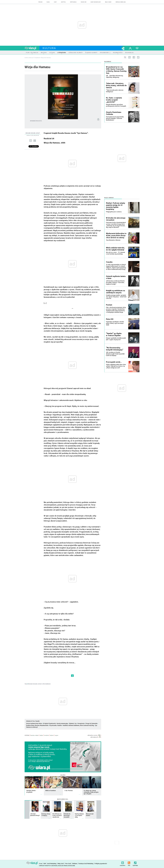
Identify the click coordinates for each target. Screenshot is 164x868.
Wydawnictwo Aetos (36, 121)
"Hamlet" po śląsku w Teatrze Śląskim (114, 334)
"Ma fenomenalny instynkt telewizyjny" (115, 349)
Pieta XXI (110, 319)
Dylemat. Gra (73, 724)
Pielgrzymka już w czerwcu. (114, 212)
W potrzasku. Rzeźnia (56, 725)
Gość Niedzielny (96, 2)
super (56, 735)
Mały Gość (108, 2)
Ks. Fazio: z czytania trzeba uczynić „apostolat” (114, 100)
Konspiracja (81, 724)
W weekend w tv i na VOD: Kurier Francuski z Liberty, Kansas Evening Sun (116, 70)
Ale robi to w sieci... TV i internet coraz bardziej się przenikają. (115, 253)
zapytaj (63, 2)
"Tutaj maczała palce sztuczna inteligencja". (115, 91)
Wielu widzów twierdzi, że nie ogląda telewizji (115, 249)
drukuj (35, 141)
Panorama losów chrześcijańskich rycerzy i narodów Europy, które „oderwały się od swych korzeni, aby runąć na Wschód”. (116, 225)
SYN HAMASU (46, 684)
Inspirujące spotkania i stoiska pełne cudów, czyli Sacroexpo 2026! (115, 323)
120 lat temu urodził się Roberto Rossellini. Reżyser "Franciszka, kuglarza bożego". (115, 283)
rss (129, 57)
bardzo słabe (35, 735)
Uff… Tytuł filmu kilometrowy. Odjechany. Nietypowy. (115, 77)
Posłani (109, 305)
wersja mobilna (121, 2)
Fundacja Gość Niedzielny (86, 864)
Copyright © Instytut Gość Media (48, 866)
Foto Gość (68, 864)
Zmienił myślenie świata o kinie (116, 277)
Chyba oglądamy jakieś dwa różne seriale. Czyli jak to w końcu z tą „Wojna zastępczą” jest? (116, 366)
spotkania (73, 2)
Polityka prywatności (101, 864)
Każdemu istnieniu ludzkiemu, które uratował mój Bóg (78, 725)
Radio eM (84, 2)
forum (40, 2)
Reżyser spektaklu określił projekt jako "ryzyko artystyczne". (116, 339)
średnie (46, 735)
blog (48, 2)
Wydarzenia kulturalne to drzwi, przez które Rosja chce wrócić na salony (116, 236)
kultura (49, 48)
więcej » (41, 793)
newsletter (123, 862)
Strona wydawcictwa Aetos (34, 724)
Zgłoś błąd (135, 862)
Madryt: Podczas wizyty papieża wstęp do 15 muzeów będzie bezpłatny (116, 206)
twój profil (130, 48)
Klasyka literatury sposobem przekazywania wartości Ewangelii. (116, 105)
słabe (41, 735)
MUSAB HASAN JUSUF (35, 684)
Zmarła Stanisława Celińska (114, 113)
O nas (41, 864)
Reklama (75, 864)
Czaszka (109, 262)
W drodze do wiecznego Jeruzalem (116, 219)
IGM (45, 864)
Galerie (63, 775)
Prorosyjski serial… (114, 362)
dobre (52, 735)
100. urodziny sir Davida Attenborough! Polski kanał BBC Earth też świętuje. (115, 354)
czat (55, 2)
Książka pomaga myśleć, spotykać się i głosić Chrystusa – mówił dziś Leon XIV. (116, 297)
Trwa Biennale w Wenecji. (113, 240)
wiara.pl (32, 48)
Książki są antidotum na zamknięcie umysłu (115, 292)
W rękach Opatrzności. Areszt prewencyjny (56, 724)
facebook (134, 57)
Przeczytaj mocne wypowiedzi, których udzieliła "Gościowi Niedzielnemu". (115, 118)
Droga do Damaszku (91, 724)
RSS (129, 862)
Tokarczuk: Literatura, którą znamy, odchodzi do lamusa (116, 85)
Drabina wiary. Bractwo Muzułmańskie (37, 725)
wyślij (31, 141)
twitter (138, 57)
